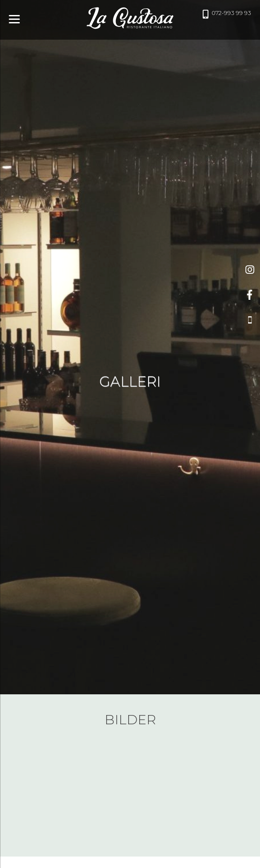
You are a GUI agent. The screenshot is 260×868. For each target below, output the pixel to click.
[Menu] (14, 19)
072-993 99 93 (228, 14)
